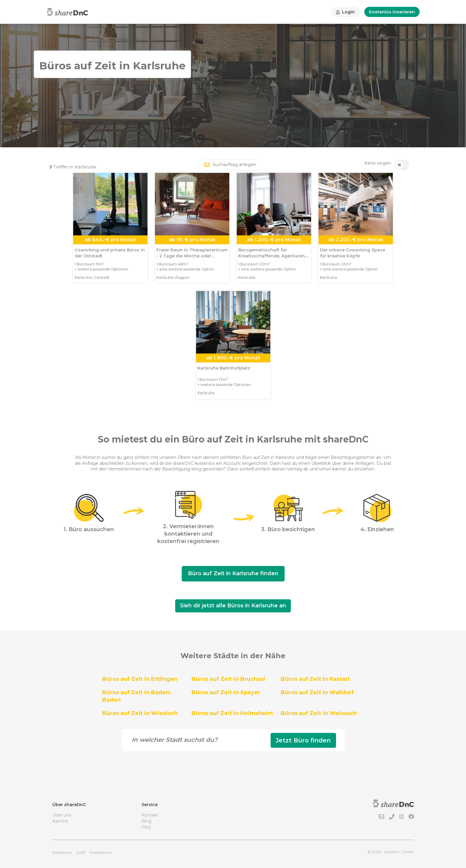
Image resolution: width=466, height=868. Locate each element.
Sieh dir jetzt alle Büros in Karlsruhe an (233, 606)
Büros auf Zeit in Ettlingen (140, 679)
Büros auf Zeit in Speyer (226, 692)
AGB (81, 852)
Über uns (62, 815)
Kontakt (150, 815)
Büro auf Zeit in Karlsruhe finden (233, 573)
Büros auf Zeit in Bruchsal (228, 679)
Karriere (60, 821)
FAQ (146, 827)
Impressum (62, 852)
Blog (146, 821)
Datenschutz (101, 852)
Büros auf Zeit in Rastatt (315, 679)
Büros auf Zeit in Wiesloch (140, 713)
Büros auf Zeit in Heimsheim (232, 713)
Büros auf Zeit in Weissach (319, 713)
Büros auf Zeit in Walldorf (317, 692)
